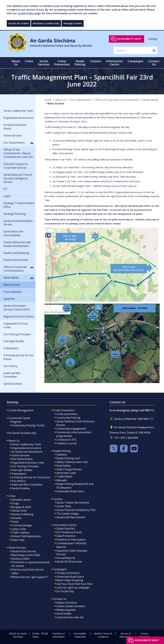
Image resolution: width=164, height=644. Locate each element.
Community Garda (19, 418)
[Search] (132, 50)
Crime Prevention (64, 410)
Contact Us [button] (154, 63)
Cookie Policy (26, 13)
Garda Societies (21, 488)
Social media (64, 614)
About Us (61, 100)
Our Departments (81, 100)
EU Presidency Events (69, 532)
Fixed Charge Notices (69, 469)
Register (17, 422)
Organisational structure (26, 448)
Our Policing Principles (25, 466)
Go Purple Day (65, 591)
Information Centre (65, 525)
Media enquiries (66, 610)
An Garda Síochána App (22, 433)
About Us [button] (16, 63)
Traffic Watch (64, 477)
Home (48, 100)
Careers (58, 499)
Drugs (15, 503)
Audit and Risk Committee (27, 485)
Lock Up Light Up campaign (73, 588)
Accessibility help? (130, 39)
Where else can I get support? (29, 577)
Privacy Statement (144, 635)
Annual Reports (66, 558)
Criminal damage (22, 525)
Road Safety (64, 466)
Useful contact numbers (71, 606)
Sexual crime (19, 511)
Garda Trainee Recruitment (73, 503)
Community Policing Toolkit (28, 425)
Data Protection (66, 536)
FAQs (45, 633)
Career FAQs (64, 506)
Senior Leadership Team (26, 444)
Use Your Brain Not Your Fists (74, 584)
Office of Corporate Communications (117, 100)
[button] (32, 143)
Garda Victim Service (24, 551)
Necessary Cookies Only (46, 23)
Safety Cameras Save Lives (72, 462)
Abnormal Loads (66, 473)
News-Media (150, 100)
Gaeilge (153, 39)
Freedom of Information (71, 540)
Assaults (17, 518)
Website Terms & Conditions (103, 635)
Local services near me (70, 617)
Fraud (15, 522)
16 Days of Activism (68, 573)
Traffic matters (20, 533)
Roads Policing (62, 451)
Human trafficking (22, 514)
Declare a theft (20, 559)
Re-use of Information (126, 635)
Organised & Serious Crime (28, 463)
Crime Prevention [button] (62, 63)
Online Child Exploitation (26, 536)
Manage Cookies (73, 23)
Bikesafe (62, 480)
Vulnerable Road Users (70, 491)
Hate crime (18, 540)
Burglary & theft (21, 507)
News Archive (56, 103)
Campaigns (60, 569)
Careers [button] (96, 61)
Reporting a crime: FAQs (26, 555)
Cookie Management (21, 410)
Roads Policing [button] (80, 63)
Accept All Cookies (19, 23)
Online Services (21, 455)
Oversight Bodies (22, 470)
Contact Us (60, 599)
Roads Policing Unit (68, 458)
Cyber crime (19, 529)
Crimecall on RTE (66, 440)
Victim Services (17, 548)
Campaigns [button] (135, 61)
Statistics (62, 455)
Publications (19, 474)
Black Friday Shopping (70, 580)
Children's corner (67, 443)
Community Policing (68, 418)
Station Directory (67, 603)
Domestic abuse (21, 500)
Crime (12, 496)
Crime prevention (67, 414)
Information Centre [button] (114, 63)
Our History (19, 481)
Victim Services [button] (44, 63)
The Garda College (68, 514)
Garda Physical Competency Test (76, 510)
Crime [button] (29, 61)
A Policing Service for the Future (31, 477)
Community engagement (71, 429)
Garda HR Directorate (69, 562)
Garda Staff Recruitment (71, 517)
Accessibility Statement (80, 635)
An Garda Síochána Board (27, 452)
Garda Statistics (66, 529)
